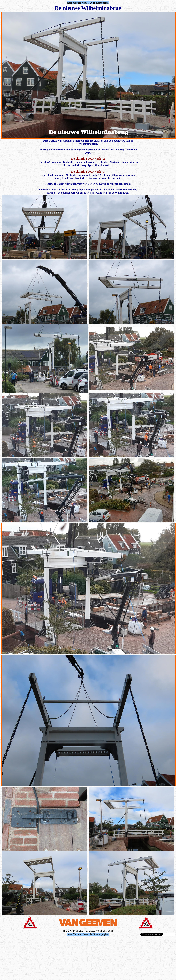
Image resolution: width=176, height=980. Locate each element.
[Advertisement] (35, 940)
